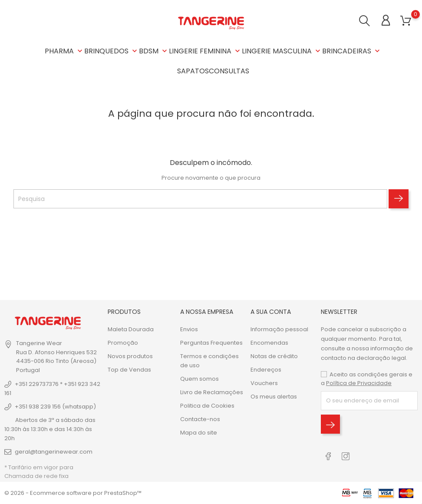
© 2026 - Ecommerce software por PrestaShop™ (73, 493)
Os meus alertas (274, 397)
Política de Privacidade (359, 383)
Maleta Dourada (131, 329)
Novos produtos (130, 356)
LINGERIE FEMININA (205, 51)
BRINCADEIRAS (352, 51)
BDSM (154, 51)
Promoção (123, 343)
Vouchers (264, 383)
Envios (189, 329)
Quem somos (199, 379)
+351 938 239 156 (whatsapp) (55, 407)
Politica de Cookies (207, 406)
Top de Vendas (129, 370)
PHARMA (64, 51)
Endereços (266, 370)
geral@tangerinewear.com (54, 452)
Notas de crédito (274, 356)
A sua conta (271, 312)
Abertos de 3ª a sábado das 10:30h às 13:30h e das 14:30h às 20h (50, 429)
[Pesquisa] (200, 199)
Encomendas (269, 343)
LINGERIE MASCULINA (282, 51)
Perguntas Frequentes (211, 343)
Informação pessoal (279, 329)
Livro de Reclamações (212, 392)
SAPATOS (193, 71)
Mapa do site (199, 433)
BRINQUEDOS (112, 51)
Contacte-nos (200, 419)
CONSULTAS (229, 71)
